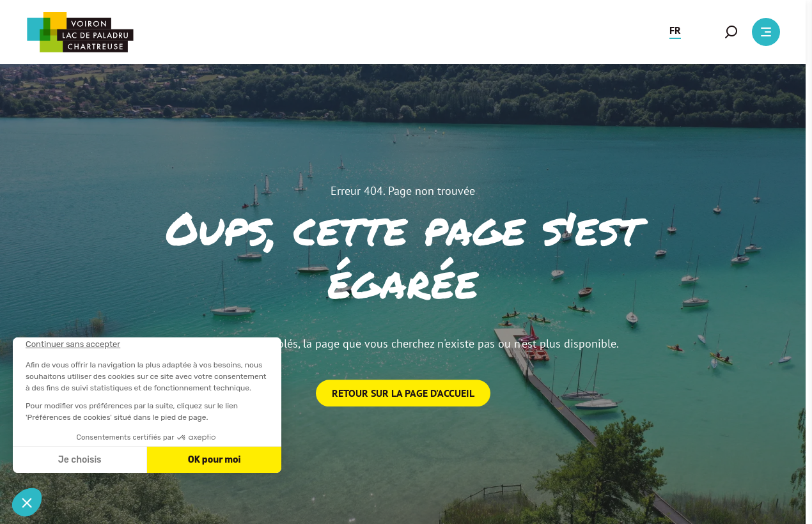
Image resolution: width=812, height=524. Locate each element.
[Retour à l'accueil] (80, 32)
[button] (675, 32)
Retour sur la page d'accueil (403, 393)
